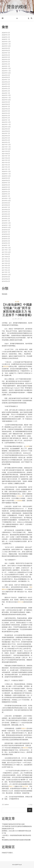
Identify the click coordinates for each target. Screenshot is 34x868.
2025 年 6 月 (6, 55)
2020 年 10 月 (6, 176)
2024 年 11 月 (6, 71)
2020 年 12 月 (6, 171)
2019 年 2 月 (6, 218)
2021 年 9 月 (6, 151)
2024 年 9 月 (6, 75)
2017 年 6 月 (6, 261)
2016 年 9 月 (6, 277)
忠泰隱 (27, 446)
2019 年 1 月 (6, 221)
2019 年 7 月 (6, 207)
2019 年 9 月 (6, 203)
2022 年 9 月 (6, 129)
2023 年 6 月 (6, 109)
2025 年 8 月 (6, 50)
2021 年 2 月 (6, 167)
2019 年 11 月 (6, 198)
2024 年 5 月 (6, 84)
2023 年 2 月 (6, 118)
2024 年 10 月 (6, 73)
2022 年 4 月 (6, 140)
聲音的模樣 (17, 7)
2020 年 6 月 (6, 185)
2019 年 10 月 (6, 201)
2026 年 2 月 (6, 37)
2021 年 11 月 (6, 147)
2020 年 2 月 (6, 194)
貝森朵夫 (24, 728)
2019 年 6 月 (6, 210)
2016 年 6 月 (6, 281)
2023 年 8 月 (6, 104)
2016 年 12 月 (6, 274)
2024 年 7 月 (6, 80)
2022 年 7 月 (6, 133)
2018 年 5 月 (6, 236)
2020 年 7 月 (6, 183)
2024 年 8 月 (6, 77)
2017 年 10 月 (6, 252)
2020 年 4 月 (6, 189)
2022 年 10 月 (6, 127)
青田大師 (21, 602)
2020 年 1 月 (6, 196)
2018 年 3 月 (6, 241)
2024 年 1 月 (6, 93)
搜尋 (30, 810)
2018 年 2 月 (6, 243)
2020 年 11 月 (6, 174)
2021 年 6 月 (6, 158)
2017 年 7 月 (6, 259)
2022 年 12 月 (6, 122)
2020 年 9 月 (6, 178)
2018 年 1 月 (6, 245)
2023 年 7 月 (6, 106)
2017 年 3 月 (6, 268)
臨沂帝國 (25, 786)
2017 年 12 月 (6, 248)
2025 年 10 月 (6, 46)
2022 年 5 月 (6, 138)
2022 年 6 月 (6, 136)
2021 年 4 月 (6, 162)
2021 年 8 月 (6, 154)
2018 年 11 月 (6, 225)
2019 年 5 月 (6, 212)
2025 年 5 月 (6, 57)
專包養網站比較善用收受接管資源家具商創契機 (16, 840)
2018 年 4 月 (6, 239)
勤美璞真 (25, 748)
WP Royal (19, 865)
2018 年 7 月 (6, 232)
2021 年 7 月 (6, 156)
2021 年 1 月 (6, 169)
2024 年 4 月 (6, 86)
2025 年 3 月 (6, 62)
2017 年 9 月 (6, 254)
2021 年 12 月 (6, 145)
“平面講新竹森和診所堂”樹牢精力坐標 (13, 824)
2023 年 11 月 (6, 98)
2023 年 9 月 (6, 102)
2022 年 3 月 (6, 142)
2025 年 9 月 (6, 48)
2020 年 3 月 (6, 192)
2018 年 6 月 (6, 234)
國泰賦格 (6, 366)
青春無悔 (5, 294)
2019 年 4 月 (6, 214)
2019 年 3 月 (6, 216)
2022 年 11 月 (6, 124)
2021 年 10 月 (6, 149)
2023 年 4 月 (6, 113)
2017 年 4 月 (6, 265)
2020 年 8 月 (6, 180)
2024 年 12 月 (6, 68)
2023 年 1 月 (6, 120)
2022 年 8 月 (6, 131)
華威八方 (12, 786)
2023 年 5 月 (6, 111)
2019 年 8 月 (6, 205)
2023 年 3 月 (6, 115)
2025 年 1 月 (6, 66)
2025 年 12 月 (6, 42)
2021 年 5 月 (6, 160)
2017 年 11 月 (6, 250)
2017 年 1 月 (6, 272)
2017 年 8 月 (6, 257)
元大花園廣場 (18, 501)
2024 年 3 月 (6, 89)
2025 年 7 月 (6, 53)
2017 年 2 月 (6, 270)
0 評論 (30, 805)
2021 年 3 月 (6, 165)
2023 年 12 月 (6, 95)
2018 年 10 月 (6, 227)
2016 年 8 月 (6, 279)
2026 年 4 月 (6, 33)
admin (7, 804)
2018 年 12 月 (6, 223)
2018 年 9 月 (6, 230)
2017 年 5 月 (6, 263)
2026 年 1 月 (6, 39)
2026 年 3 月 (6, 35)
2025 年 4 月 (6, 59)
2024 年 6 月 (6, 82)
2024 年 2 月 (6, 91)
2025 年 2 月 (6, 64)
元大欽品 (19, 496)
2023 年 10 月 (6, 100)
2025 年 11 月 (6, 44)
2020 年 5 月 (6, 187)
